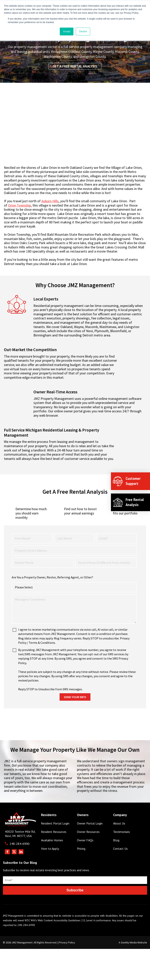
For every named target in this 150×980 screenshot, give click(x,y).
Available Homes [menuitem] (52, 854)
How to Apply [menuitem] (50, 863)
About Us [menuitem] (119, 837)
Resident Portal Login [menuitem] (55, 837)
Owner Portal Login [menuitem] (90, 837)
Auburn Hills (50, 201)
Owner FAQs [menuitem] (85, 854)
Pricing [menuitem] (81, 863)
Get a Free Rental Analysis (75, 66)
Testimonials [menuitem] (121, 846)
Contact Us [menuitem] (120, 863)
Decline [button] (83, 31)
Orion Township (19, 205)
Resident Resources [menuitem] (54, 846)
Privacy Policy (67, 956)
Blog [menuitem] (116, 854)
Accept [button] (67, 31)
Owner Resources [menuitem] (88, 846)
